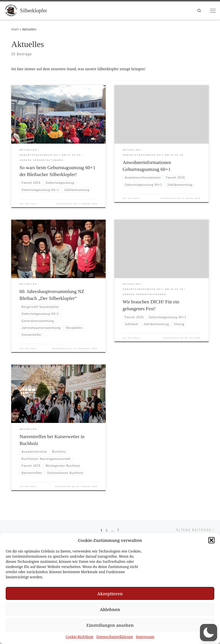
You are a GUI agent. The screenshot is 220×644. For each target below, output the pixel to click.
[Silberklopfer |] (11, 10)
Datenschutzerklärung (115, 637)
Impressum (145, 637)
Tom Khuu (31, 204)
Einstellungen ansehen (110, 625)
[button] (211, 540)
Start (15, 29)
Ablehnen (110, 609)
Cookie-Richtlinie (79, 637)
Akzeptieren (110, 594)
